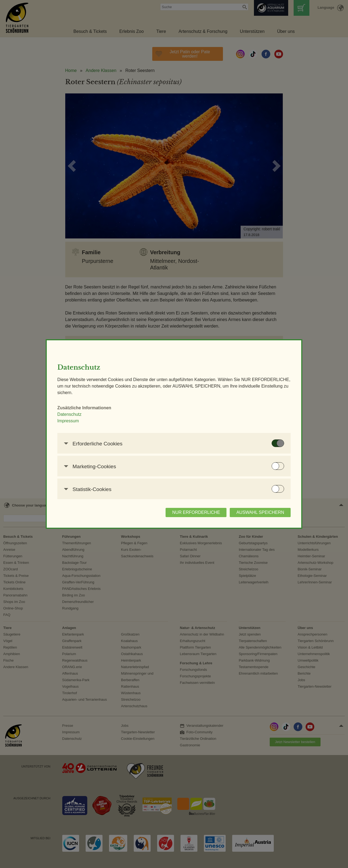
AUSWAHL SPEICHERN (254, 512)
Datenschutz (76, 414)
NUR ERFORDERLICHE (190, 512)
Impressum (74, 421)
